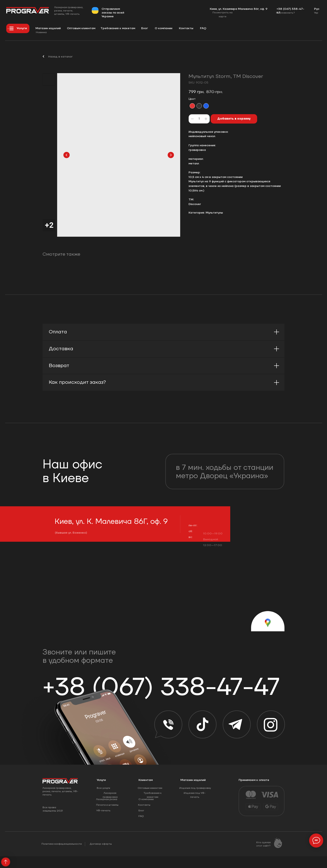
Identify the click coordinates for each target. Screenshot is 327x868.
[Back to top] (6, 862)
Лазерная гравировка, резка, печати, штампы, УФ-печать (69, 11)
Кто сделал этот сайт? (263, 844)
